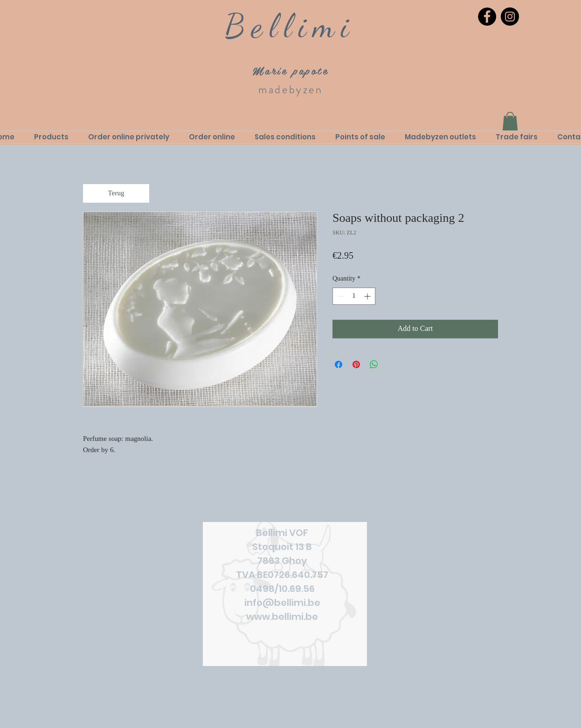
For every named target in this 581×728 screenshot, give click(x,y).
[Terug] (116, 193)
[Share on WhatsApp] (374, 364)
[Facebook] (487, 17)
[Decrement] (340, 296)
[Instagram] (510, 17)
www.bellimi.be (282, 617)
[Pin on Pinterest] (356, 364)
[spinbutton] (354, 296)
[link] (510, 121)
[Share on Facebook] (339, 364)
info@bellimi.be (282, 603)
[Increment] (368, 296)
